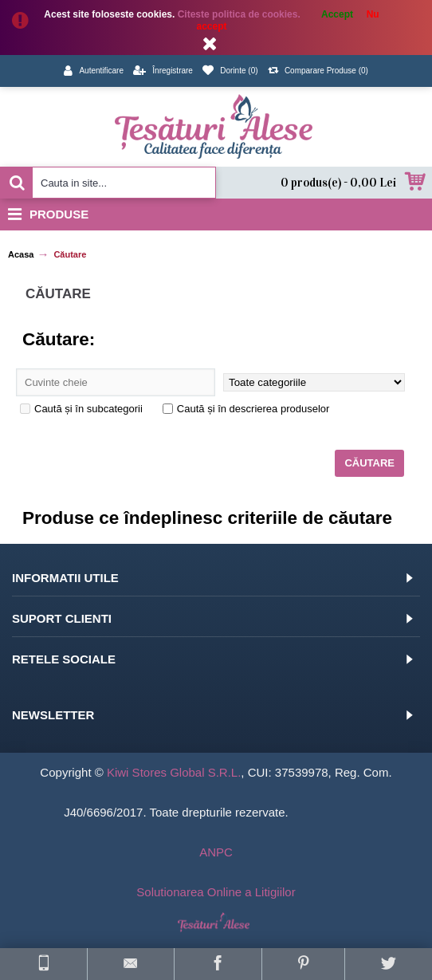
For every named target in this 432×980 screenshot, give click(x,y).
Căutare (70, 254)
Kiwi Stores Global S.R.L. (174, 772)
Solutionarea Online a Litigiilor (216, 892)
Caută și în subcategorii (81, 409)
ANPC (216, 852)
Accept (337, 14)
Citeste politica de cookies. (240, 14)
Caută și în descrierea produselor (246, 409)
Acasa (21, 254)
